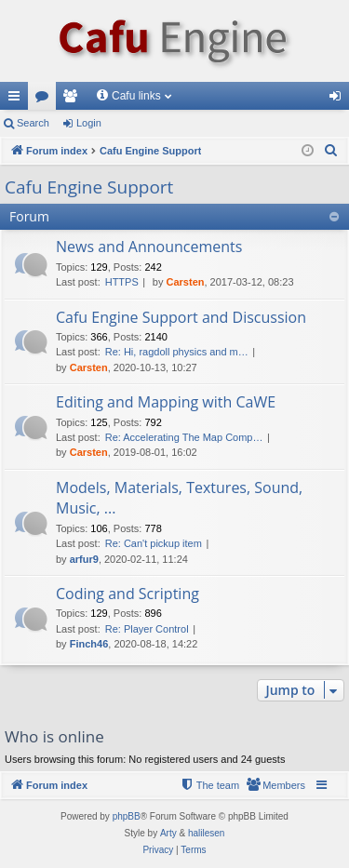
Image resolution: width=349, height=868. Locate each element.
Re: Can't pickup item (154, 543)
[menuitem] (331, 151)
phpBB (127, 816)
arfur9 (84, 559)
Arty (168, 833)
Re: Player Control (147, 629)
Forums (46, 100)
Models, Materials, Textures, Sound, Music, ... (179, 498)
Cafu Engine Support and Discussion (181, 317)
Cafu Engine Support (89, 187)
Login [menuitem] (339, 100)
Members (74, 100)
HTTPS (122, 282)
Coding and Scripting (128, 594)
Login (89, 123)
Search (33, 123)
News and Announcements (149, 247)
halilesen (206, 833)
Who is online (54, 736)
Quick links (18, 100)
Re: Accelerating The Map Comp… (184, 437)
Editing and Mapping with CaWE (166, 402)
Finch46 (89, 644)
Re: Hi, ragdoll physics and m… (177, 352)
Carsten (186, 282)
